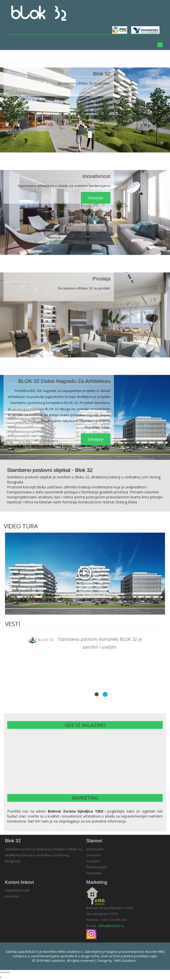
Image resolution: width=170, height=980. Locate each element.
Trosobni (93, 861)
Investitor (12, 896)
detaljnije (96, 198)
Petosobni (94, 873)
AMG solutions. (125, 961)
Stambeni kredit (17, 890)
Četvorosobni (97, 867)
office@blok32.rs (111, 926)
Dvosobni (94, 855)
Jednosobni (95, 849)
